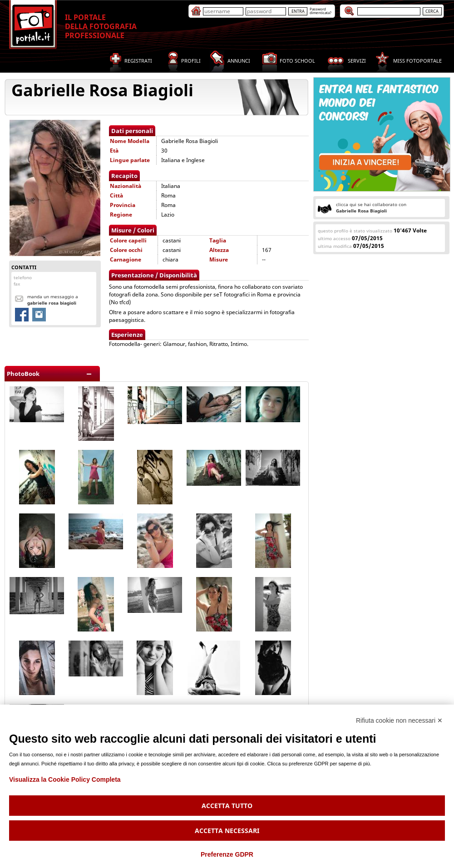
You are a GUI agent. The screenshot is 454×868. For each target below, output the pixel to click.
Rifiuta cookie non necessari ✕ (399, 720)
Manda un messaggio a (53, 300)
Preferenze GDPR (227, 854)
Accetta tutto (227, 806)
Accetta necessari (227, 831)
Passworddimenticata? (321, 11)
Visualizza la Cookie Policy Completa (65, 779)
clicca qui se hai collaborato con (371, 207)
